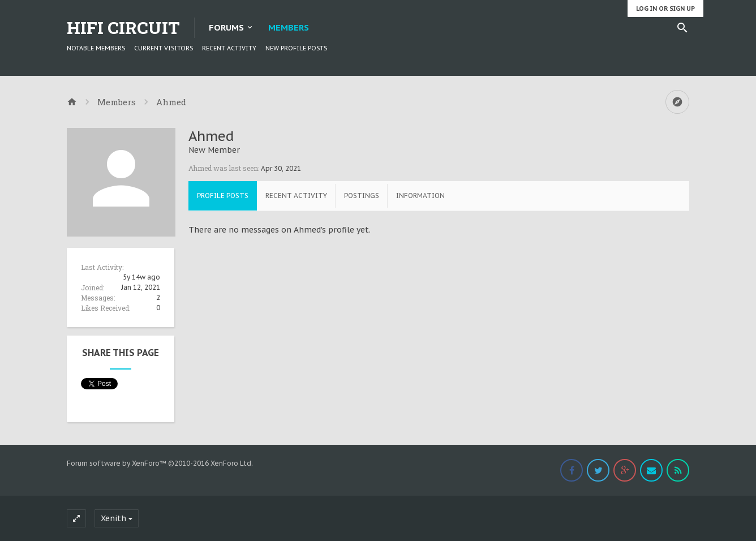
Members (289, 27)
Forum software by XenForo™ (160, 463)
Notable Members (96, 48)
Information (420, 196)
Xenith (113, 518)
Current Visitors (164, 48)
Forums (226, 27)
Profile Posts (223, 196)
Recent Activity (229, 48)
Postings (362, 196)
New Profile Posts (296, 48)
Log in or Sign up (665, 8)
